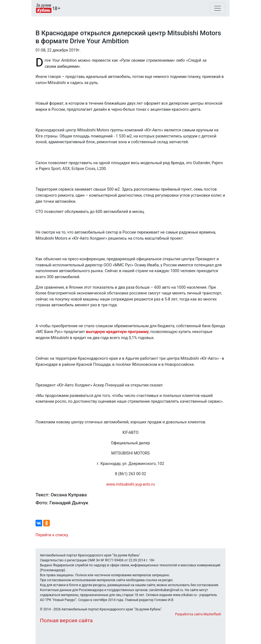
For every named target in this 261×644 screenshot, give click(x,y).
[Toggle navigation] (218, 8)
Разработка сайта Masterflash (198, 614)
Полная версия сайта (66, 620)
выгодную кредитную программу (117, 332)
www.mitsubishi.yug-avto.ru (131, 484)
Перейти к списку (52, 535)
